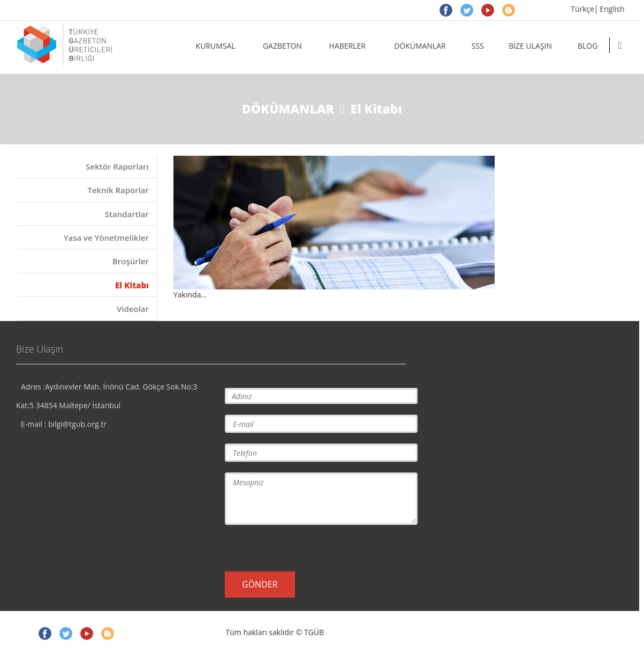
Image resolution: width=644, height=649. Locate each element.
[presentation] (306, 547)
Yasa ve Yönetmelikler (106, 238)
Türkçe (582, 9)
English (612, 9)
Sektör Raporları (117, 166)
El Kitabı (132, 285)
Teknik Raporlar (118, 190)
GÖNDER (260, 584)
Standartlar (127, 214)
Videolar (133, 309)
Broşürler (131, 261)
